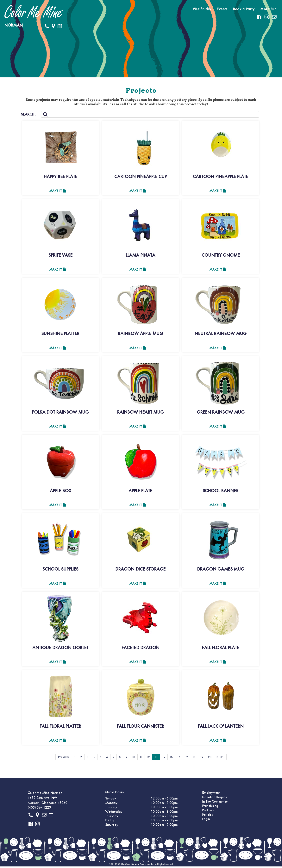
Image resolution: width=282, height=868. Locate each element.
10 (134, 758)
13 (156, 758)
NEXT (220, 758)
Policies (207, 816)
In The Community (215, 803)
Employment (211, 794)
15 (171, 758)
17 (187, 758)
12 (148, 758)
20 (210, 758)
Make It (57, 191)
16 (179, 758)
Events (222, 9)
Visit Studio (202, 9)
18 (194, 758)
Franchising (210, 807)
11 (141, 758)
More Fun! (269, 9)
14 (164, 758)
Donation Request (215, 799)
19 (202, 758)
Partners (208, 812)
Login (206, 821)
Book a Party (244, 9)
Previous (64, 758)
